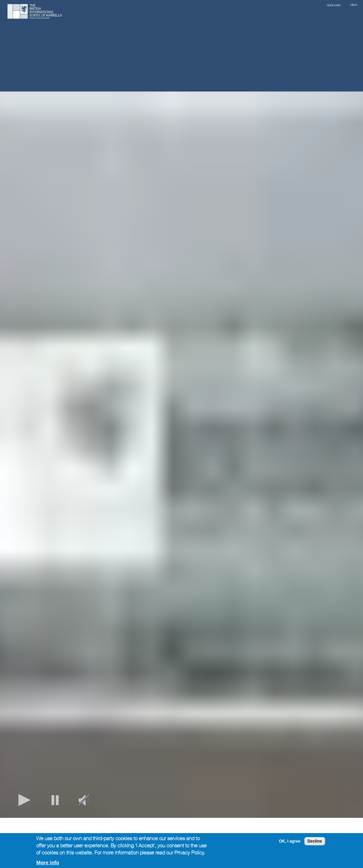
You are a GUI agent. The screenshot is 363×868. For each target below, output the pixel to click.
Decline (315, 841)
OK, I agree (290, 841)
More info (48, 862)
